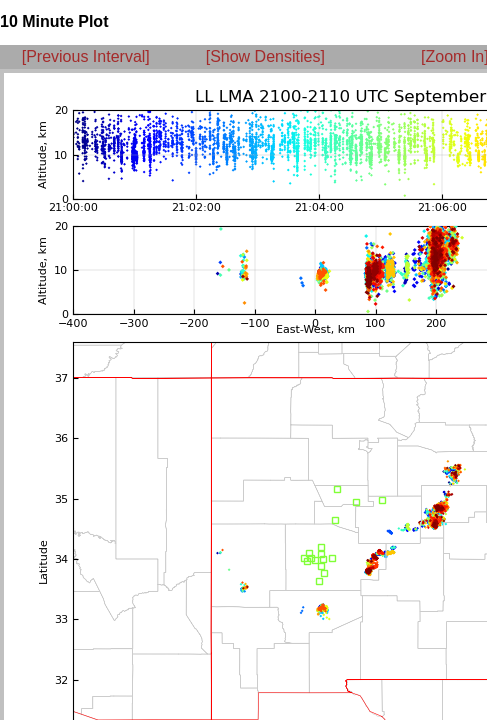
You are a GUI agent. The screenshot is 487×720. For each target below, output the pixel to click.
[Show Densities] (265, 56)
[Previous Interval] (86, 56)
